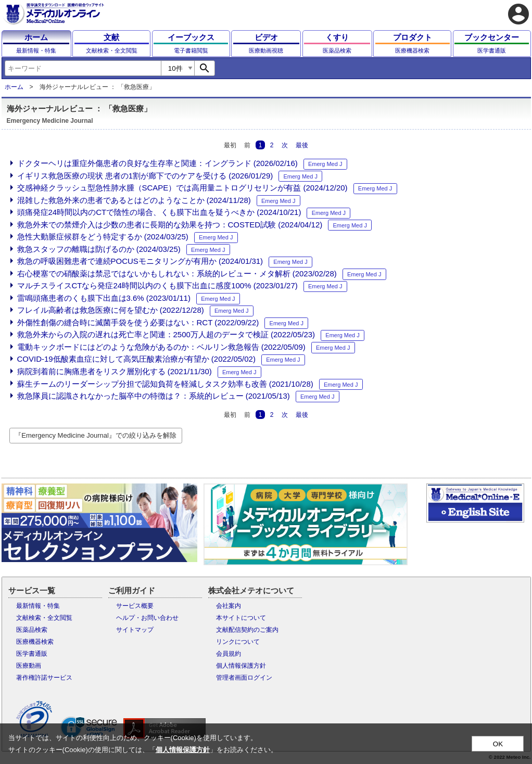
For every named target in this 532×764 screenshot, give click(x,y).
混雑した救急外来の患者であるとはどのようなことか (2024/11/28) (134, 200)
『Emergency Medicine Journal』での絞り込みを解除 (96, 435)
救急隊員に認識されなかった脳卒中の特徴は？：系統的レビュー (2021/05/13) (154, 396)
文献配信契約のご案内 (247, 630)
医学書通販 (32, 654)
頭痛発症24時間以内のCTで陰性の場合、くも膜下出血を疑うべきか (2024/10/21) (159, 212)
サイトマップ (135, 630)
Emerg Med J (325, 164)
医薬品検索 (32, 630)
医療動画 (29, 666)
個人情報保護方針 (241, 666)
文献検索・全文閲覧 (44, 618)
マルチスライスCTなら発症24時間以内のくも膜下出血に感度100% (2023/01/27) (157, 285)
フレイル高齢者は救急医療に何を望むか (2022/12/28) (111, 310)
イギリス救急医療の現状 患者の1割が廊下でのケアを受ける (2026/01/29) (145, 176)
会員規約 (229, 654)
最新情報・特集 (38, 606)
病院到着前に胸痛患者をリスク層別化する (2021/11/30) (115, 371)
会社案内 (229, 606)
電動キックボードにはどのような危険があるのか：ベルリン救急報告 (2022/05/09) (161, 347)
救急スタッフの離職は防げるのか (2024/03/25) (99, 249)
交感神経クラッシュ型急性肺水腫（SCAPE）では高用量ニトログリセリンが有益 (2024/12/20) (182, 188)
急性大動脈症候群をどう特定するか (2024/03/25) (103, 237)
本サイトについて (241, 618)
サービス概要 (135, 606)
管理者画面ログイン (244, 678)
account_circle (518, 14)
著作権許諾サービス (44, 678)
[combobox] (83, 68)
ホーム (14, 87)
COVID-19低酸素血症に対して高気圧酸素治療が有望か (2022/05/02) (136, 359)
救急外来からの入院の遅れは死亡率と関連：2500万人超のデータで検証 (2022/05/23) (166, 334)
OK (498, 744)
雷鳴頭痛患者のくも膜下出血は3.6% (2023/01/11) (104, 298)
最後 (302, 145)
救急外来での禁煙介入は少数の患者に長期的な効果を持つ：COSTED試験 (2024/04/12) (170, 225)
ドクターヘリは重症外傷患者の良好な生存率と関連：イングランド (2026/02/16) (157, 163)
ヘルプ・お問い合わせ (147, 618)
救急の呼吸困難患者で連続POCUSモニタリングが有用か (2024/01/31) (140, 261)
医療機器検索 (35, 642)
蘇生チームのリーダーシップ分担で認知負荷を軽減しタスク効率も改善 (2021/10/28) (165, 384)
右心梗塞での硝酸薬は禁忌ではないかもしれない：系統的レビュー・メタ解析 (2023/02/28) (177, 273)
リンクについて (238, 642)
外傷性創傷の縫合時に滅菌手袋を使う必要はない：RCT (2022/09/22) (138, 322)
